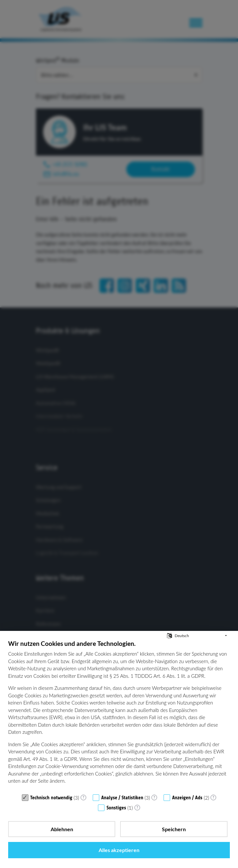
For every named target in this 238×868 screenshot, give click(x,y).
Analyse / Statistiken (122, 798)
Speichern (174, 829)
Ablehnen (62, 829)
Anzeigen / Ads (187, 798)
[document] (119, 715)
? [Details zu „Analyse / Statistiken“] (154, 797)
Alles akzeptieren (119, 850)
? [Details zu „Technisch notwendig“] (83, 797)
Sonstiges (116, 808)
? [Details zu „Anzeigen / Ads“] (213, 797)
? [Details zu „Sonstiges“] (137, 807)
